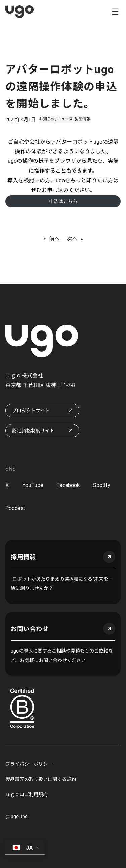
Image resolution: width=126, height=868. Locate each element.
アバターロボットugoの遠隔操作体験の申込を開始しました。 (61, 87)
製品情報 (82, 119)
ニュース (65, 119)
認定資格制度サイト (33, 431)
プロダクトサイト (31, 411)
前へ (54, 239)
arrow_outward (109, 557)
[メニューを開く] (115, 12)
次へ (72, 239)
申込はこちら (63, 201)
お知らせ (47, 119)
